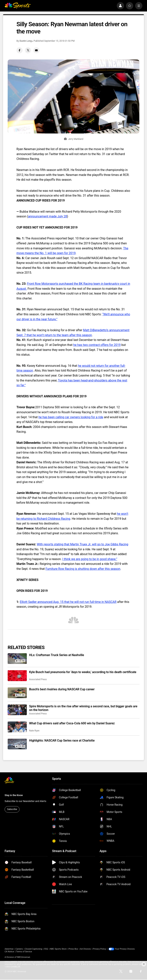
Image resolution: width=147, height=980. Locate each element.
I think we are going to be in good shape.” (90, 559)
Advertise (9, 949)
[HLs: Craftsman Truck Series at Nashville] (17, 659)
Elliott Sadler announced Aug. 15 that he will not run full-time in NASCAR (68, 602)
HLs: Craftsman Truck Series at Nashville (57, 655)
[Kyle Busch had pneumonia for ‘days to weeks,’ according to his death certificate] (17, 676)
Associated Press (38, 679)
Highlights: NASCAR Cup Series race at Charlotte (62, 740)
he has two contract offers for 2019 (97, 345)
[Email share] (36, 50)
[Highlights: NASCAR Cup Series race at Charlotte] (17, 744)
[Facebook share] (20, 50)
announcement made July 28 (47, 216)
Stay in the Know (14, 795)
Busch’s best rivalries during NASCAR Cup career (62, 689)
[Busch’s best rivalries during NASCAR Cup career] (17, 693)
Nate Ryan (34, 731)
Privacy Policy (99, 949)
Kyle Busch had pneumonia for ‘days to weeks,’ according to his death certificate (83, 672)
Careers (19, 949)
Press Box (73, 949)
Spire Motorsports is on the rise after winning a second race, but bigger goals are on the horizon (83, 708)
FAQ (46, 949)
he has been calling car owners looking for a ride (71, 417)
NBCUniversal (24, 957)
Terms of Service (24, 952)
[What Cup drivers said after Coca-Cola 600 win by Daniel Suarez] (17, 727)
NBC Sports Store (58, 949)
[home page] (18, 6)
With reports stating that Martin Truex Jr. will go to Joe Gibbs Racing (82, 544)
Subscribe (12, 809)
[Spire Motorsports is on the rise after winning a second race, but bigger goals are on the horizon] (17, 710)
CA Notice (9, 952)
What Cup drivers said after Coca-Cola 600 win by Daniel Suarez (72, 723)
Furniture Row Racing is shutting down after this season (83, 569)
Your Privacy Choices (125, 949)
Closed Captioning (33, 949)
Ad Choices (85, 949)
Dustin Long (26, 41)
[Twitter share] (28, 50)
